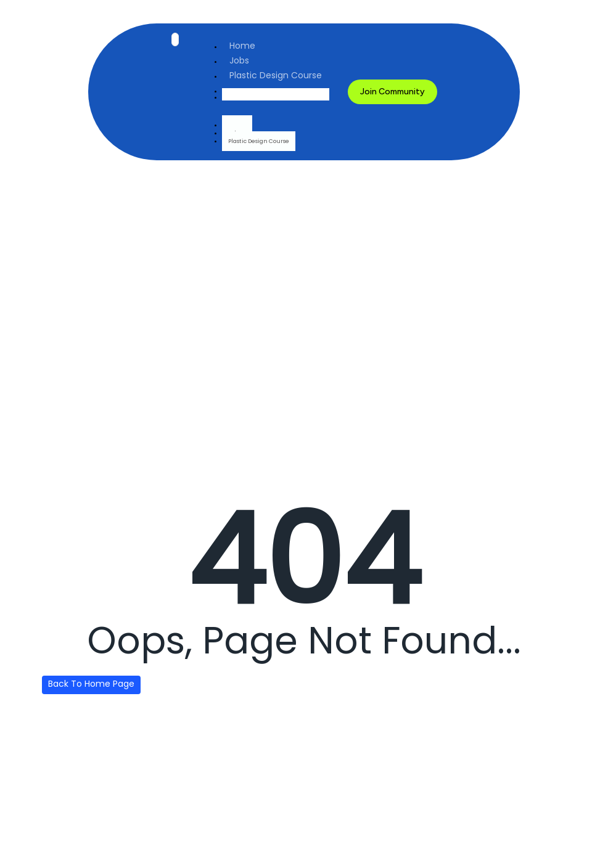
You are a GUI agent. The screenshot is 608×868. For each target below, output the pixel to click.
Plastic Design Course (276, 75)
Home (242, 46)
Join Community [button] (392, 92)
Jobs (239, 60)
